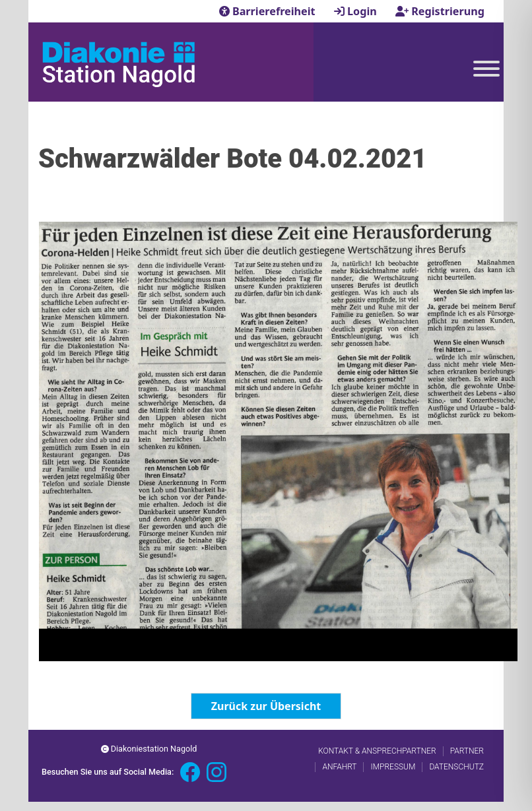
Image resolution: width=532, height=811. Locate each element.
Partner (467, 751)
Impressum (393, 767)
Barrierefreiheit (269, 11)
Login (357, 11)
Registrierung (440, 11)
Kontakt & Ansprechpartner (377, 751)
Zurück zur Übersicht (266, 706)
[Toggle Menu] (486, 69)
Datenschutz (456, 767)
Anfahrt (339, 767)
